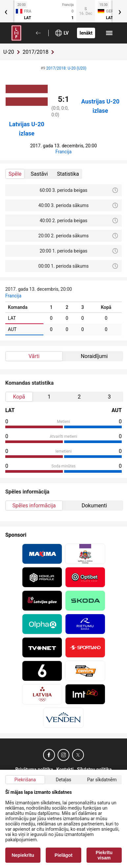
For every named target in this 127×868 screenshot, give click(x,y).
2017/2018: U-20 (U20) (66, 68)
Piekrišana (25, 780)
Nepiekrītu (23, 855)
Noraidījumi (94, 356)
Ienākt (86, 33)
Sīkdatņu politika (94, 769)
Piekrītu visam (104, 855)
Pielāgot (63, 855)
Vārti (34, 356)
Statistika (68, 174)
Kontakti (65, 769)
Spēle (15, 174)
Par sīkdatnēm (102, 780)
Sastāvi (39, 174)
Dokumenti (94, 506)
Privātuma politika (34, 769)
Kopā (19, 397)
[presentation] (120, 11)
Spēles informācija (34, 506)
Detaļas (63, 780)
